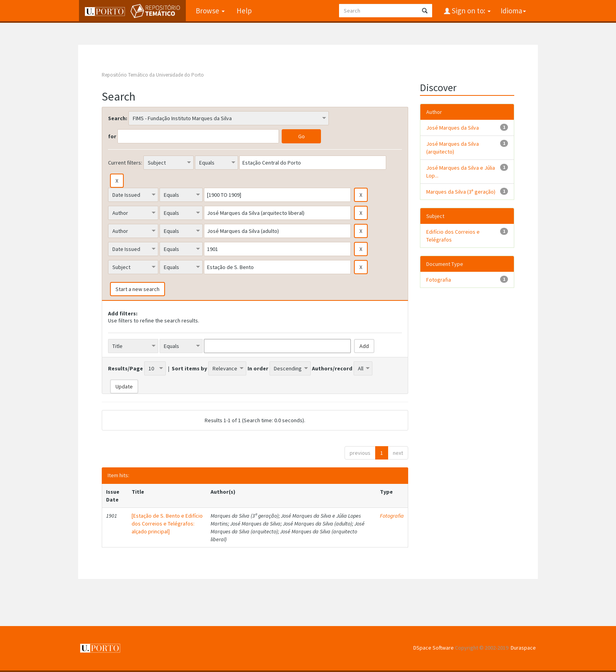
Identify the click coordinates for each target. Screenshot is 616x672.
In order (258, 368)
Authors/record (332, 368)
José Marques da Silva (453, 128)
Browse (209, 11)
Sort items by (189, 368)
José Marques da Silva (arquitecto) (453, 148)
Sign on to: (470, 11)
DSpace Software (434, 648)
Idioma (513, 11)
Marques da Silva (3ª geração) (461, 192)
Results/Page (126, 368)
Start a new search (137, 289)
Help (243, 11)
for (112, 136)
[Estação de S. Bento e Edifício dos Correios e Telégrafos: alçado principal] (167, 524)
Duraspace (523, 648)
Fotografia (392, 516)
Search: (118, 118)
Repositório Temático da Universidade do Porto (153, 75)
